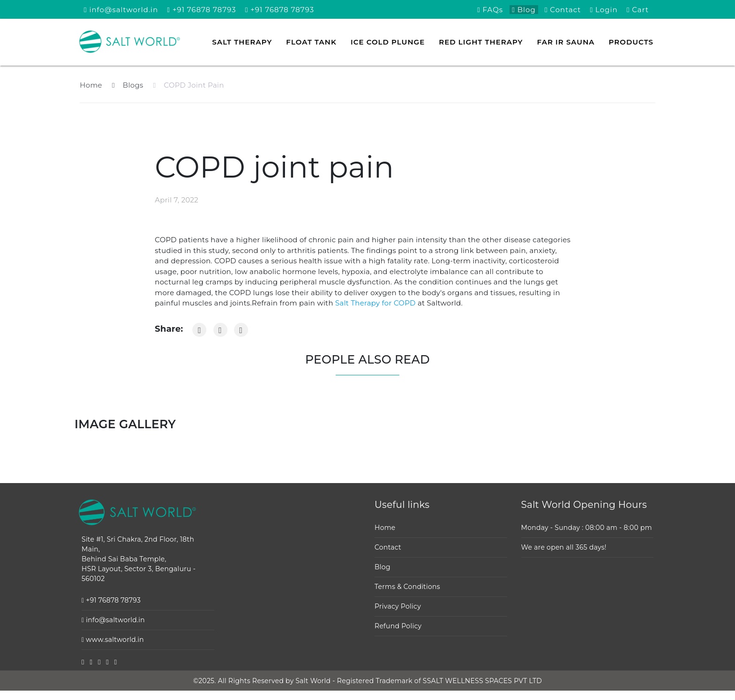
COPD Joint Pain (189, 85)
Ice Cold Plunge (388, 42)
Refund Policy (398, 626)
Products (631, 42)
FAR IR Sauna (566, 42)
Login (604, 10)
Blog (524, 10)
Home (91, 85)
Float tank (311, 42)
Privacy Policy (398, 606)
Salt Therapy (242, 42)
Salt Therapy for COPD (375, 303)
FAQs (490, 10)
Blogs (127, 85)
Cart (638, 10)
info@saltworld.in (121, 10)
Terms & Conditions (407, 587)
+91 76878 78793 (202, 10)
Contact (563, 10)
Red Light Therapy (481, 42)
